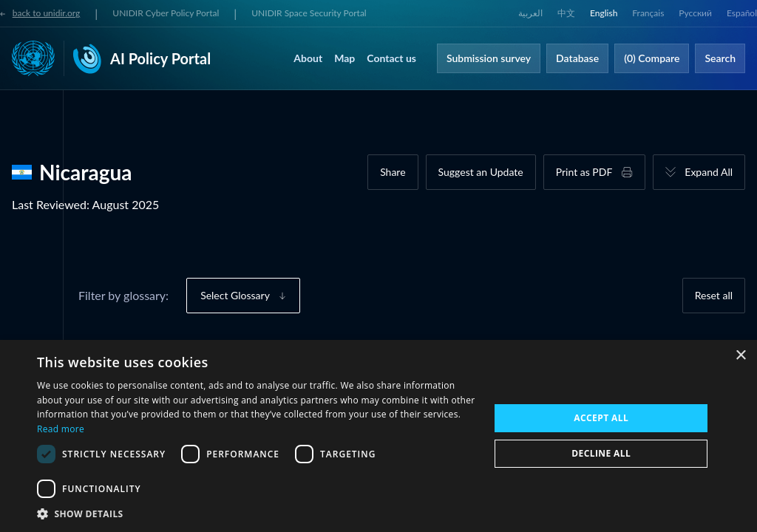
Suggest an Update (481, 172)
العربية (530, 13)
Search (720, 58)
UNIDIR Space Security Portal (309, 13)
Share (393, 172)
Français (648, 13)
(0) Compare (652, 58)
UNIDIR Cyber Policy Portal (166, 13)
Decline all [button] (601, 453)
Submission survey (489, 58)
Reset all (714, 295)
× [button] (740, 356)
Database (577, 58)
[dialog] (378, 436)
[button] (257, 514)
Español (742, 13)
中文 (566, 13)
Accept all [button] (601, 418)
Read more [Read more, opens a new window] (61, 429)
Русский (695, 13)
